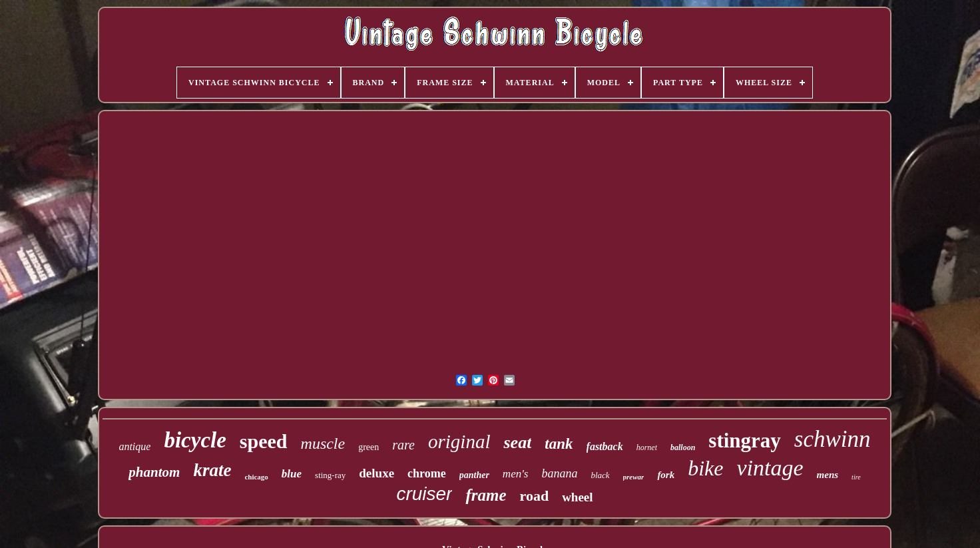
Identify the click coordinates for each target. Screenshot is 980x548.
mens (828, 475)
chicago (256, 477)
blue (292, 474)
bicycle (195, 440)
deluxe (376, 473)
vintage (770, 468)
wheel (577, 497)
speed (264, 441)
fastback (605, 446)
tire (856, 477)
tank (559, 444)
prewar (634, 477)
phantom (154, 472)
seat (517, 442)
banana (559, 473)
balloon (683, 447)
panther (474, 475)
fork (666, 475)
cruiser (424, 494)
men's (516, 474)
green (368, 447)
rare (403, 445)
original (459, 441)
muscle (323, 443)
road (535, 496)
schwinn (833, 439)
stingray (745, 440)
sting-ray (330, 475)
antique (134, 446)
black (600, 475)
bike (705, 468)
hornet (647, 447)
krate (212, 470)
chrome (427, 473)
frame (486, 495)
